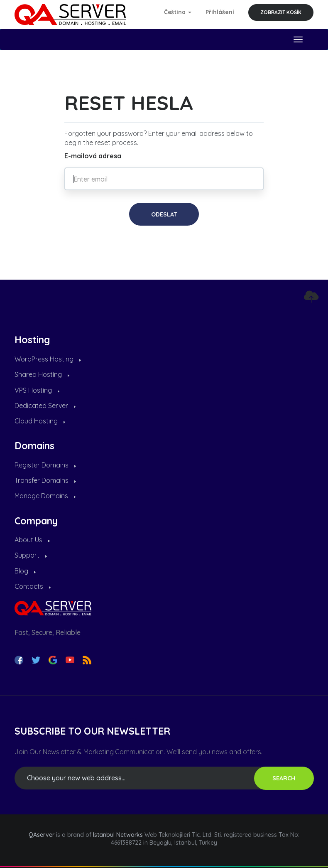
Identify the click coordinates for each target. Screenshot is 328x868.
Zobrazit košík (281, 12)
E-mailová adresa (93, 156)
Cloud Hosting (40, 421)
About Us (32, 540)
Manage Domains (45, 496)
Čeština (178, 12)
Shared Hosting (42, 374)
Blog (25, 571)
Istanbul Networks (118, 835)
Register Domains (45, 465)
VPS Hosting (37, 390)
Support (31, 555)
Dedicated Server (45, 406)
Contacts (33, 586)
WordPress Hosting (48, 359)
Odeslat (164, 214)
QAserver (42, 835)
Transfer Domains (45, 480)
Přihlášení (220, 12)
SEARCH (284, 778)
